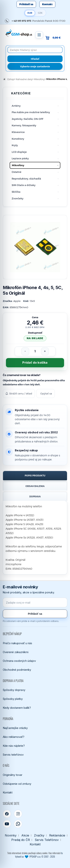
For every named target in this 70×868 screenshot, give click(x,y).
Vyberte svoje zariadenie (35, 66)
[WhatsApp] (18, 824)
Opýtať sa (46, 393)
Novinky (11, 835)
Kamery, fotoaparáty (24, 125)
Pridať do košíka (35, 363)
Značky (39, 835)
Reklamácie (57, 835)
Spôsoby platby (13, 699)
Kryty (15, 145)
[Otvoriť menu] (39, 35)
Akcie (25, 835)
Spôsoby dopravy (14, 690)
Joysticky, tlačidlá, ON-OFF (27, 119)
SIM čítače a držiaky (24, 185)
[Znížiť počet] (25, 351)
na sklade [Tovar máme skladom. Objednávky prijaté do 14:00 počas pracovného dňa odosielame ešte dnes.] (35, 338)
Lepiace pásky (20, 158)
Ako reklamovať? (14, 737)
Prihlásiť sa (26, 4)
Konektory (18, 139)
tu (62, 853)
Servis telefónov (13, 755)
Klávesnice (18, 132)
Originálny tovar (13, 775)
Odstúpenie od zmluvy (17, 784)
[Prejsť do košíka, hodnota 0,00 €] (54, 38)
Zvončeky (18, 198)
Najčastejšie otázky (15, 728)
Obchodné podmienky (17, 670)
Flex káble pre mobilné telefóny (31, 112)
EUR (30, 13)
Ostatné (17, 172)
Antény (16, 106)
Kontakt (47, 4)
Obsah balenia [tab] (35, 486)
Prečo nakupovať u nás (17, 643)
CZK (40, 13)
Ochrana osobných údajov (19, 661)
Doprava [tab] (35, 496)
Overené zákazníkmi (16, 652)
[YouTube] (7, 824)
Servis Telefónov (47, 840)
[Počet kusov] (35, 351)
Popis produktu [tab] (35, 476)
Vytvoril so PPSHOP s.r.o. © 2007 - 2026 (35, 857)
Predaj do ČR (21, 840)
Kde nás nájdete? (14, 746)
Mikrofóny (18, 165)
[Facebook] (7, 814)
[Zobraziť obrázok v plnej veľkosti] (35, 247)
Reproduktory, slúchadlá (26, 179)
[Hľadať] (35, 59)
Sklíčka (16, 192)
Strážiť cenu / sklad (19, 393)
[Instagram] (18, 814)
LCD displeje (19, 152)
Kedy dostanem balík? (17, 708)
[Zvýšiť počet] (45, 351)
